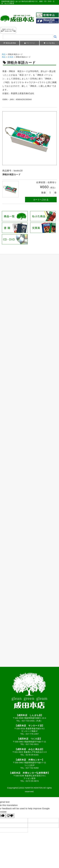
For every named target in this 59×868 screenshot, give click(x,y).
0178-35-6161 (32, 755)
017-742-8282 (32, 768)
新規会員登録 (11, 43)
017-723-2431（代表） (32, 721)
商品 (4, 54)
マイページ (30, 43)
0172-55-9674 (32, 781)
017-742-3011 (32, 744)
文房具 (11, 57)
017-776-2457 (32, 734)
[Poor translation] (10, 816)
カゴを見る (50, 43)
